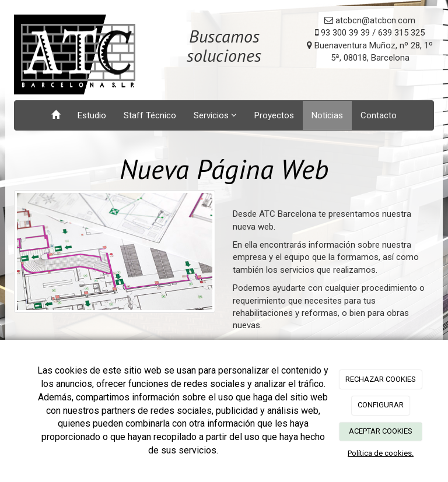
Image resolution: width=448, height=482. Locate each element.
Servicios (215, 115)
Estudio (92, 115)
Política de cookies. (381, 453)
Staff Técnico (150, 115)
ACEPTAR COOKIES (381, 431)
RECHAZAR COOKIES (381, 379)
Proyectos (274, 115)
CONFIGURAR (381, 405)
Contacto (379, 115)
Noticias (327, 115)
